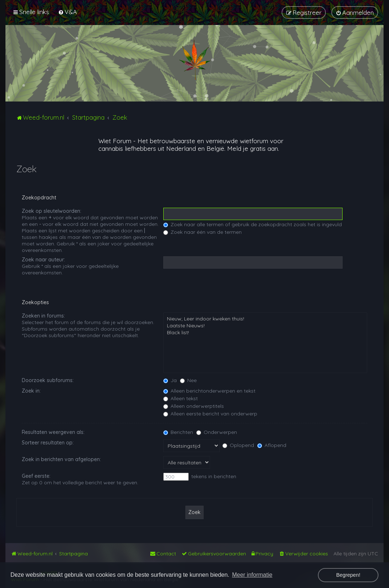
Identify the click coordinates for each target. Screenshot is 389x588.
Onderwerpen (217, 432)
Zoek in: (31, 391)
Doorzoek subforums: (48, 380)
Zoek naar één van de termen (202, 232)
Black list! (265, 333)
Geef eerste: (36, 476)
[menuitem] (67, 12)
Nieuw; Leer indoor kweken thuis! (265, 319)
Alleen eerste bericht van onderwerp (210, 414)
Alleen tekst (181, 398)
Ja (170, 380)
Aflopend (272, 445)
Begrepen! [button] (348, 575)
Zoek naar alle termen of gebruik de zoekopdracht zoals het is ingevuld (253, 224)
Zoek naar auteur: (43, 260)
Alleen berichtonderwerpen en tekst (209, 391)
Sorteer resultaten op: (48, 443)
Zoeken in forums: (43, 316)
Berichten (178, 432)
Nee (188, 380)
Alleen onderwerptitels (194, 406)
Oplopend (238, 445)
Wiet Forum (115, 141)
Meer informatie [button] (252, 575)
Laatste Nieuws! (265, 326)
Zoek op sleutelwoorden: (52, 211)
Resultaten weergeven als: (53, 432)
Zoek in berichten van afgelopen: (61, 459)
